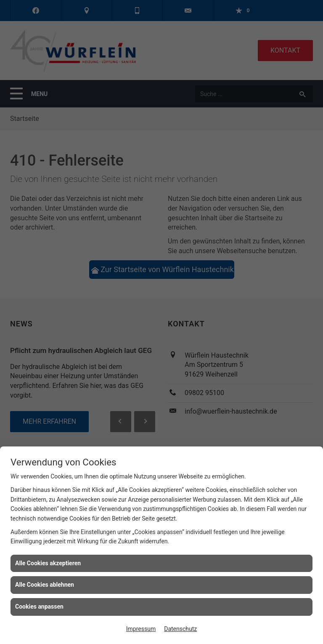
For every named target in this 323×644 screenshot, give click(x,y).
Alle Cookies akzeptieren (48, 563)
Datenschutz (180, 629)
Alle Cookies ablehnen (45, 585)
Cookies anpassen (39, 607)
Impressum (141, 629)
